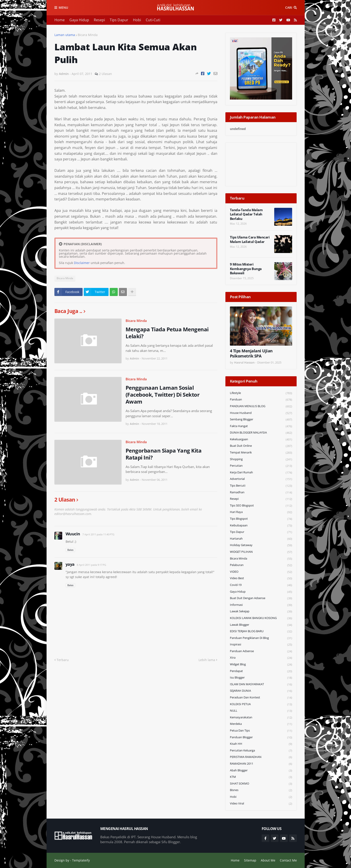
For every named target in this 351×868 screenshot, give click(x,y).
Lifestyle (261, 393)
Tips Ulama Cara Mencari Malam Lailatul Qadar (250, 239)
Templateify (81, 860)
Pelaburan (261, 565)
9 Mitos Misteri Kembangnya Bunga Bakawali (246, 269)
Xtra (261, 658)
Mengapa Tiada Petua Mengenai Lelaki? (167, 333)
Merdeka (261, 724)
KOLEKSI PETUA (261, 704)
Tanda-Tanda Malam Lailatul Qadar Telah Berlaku (246, 214)
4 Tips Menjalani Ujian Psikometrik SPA (251, 353)
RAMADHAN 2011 (261, 764)
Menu (63, 7)
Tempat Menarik (261, 453)
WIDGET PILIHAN (261, 552)
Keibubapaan (261, 526)
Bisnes (261, 790)
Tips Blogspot (261, 519)
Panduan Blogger (261, 737)
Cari (289, 7)
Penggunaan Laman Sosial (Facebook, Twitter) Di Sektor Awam (163, 395)
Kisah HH (261, 744)
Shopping (261, 459)
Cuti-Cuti (153, 20)
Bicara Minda (88, 35)
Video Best (261, 578)
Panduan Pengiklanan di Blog (261, 638)
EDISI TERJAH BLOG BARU (261, 631)
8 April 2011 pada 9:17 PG (91, 565)
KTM (261, 777)
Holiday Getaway (261, 545)
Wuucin (73, 534)
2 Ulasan (105, 74)
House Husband (261, 413)
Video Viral (261, 804)
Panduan (261, 400)
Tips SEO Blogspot (261, 506)
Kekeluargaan (261, 439)
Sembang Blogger (261, 420)
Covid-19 (261, 585)
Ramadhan (261, 493)
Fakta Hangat (261, 426)
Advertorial (261, 479)
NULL (261, 711)
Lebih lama (207, 660)
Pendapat (261, 671)
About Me (268, 860)
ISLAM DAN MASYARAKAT (261, 684)
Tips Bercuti (261, 486)
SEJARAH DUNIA (261, 691)
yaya (70, 564)
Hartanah (261, 539)
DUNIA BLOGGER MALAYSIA (261, 433)
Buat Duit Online (261, 446)
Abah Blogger (261, 771)
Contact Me (288, 860)
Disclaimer (82, 263)
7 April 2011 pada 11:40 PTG (98, 534)
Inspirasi (261, 645)
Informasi (261, 605)
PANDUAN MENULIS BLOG (261, 406)
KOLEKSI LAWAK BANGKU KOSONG (261, 618)
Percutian (261, 466)
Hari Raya (261, 512)
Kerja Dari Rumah (261, 473)
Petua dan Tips (261, 731)
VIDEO (261, 572)
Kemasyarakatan (261, 718)
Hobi (137, 20)
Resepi (99, 20)
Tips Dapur (119, 20)
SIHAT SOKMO (261, 784)
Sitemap (250, 860)
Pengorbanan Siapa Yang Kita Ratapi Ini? (164, 454)
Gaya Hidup (79, 20)
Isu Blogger (261, 678)
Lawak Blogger (261, 625)
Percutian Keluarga (261, 751)
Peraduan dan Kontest (261, 698)
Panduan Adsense (261, 651)
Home (60, 20)
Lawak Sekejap (261, 612)
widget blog (261, 665)
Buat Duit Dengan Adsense (261, 598)
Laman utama (65, 35)
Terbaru (63, 660)
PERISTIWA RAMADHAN (261, 757)
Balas (70, 550)
